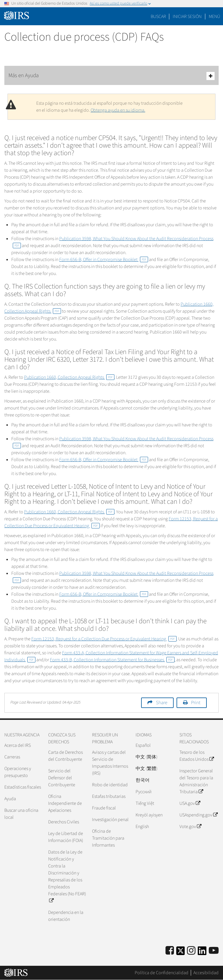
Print (196, 703)
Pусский (144, 792)
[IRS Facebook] (170, 951)
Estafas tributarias (109, 796)
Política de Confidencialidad (162, 973)
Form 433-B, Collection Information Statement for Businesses (112, 660)
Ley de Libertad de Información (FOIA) (66, 837)
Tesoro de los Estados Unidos (197, 756)
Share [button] (162, 703)
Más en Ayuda (111, 76)
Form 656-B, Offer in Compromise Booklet (104, 260)
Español (143, 745)
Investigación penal (110, 820)
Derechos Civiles (64, 822)
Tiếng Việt (145, 803)
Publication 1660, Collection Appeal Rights (69, 377)
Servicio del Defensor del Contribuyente (62, 778)
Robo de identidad (110, 785)
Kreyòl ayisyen (149, 815)
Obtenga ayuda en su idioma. (118, 110)
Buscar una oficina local (21, 814)
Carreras (12, 757)
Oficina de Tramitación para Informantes (108, 838)
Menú (214, 17)
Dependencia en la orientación (66, 916)
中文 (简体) (146, 757)
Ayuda (10, 799)
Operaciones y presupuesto (18, 772)
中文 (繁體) (146, 769)
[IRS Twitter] (181, 953)
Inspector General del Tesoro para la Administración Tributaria (196, 781)
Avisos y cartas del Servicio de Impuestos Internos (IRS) (110, 763)
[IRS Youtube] (214, 951)
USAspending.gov (198, 815)
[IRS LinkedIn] (202, 953)
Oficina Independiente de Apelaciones (65, 803)
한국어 (143, 780)
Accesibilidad (206, 973)
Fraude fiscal (104, 808)
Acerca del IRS (18, 745)
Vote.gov (190, 827)
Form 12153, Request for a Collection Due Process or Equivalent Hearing (104, 639)
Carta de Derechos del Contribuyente (65, 756)
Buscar (158, 17)
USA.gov (190, 803)
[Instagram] (191, 951)
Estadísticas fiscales (23, 787)
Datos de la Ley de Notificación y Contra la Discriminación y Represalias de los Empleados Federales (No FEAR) (67, 876)
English (142, 827)
